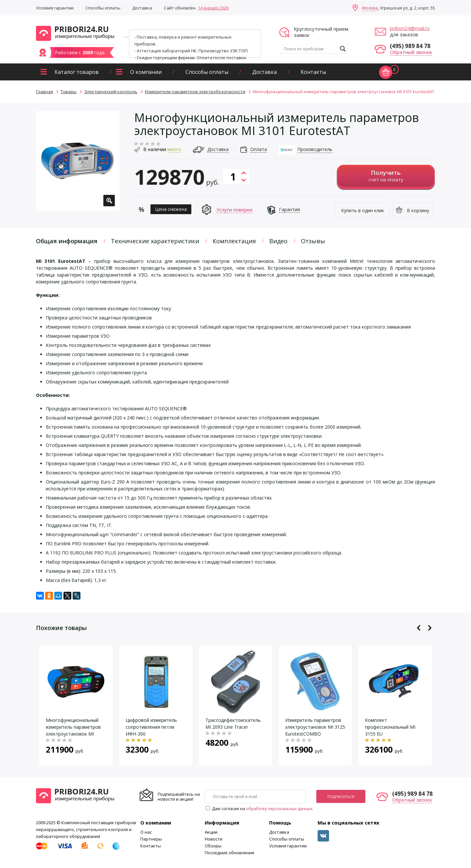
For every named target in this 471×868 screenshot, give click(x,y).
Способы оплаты (103, 8)
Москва (370, 8)
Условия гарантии (55, 8)
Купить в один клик (363, 210)
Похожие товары (61, 628)
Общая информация (67, 241)
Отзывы (313, 241)
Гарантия (289, 209)
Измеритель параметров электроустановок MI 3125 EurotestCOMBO (315, 727)
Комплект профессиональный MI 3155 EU (390, 727)
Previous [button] (419, 628)
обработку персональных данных (279, 809)
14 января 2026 (213, 8)
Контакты (313, 72)
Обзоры (213, 846)
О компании (146, 72)
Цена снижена (171, 209)
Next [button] (430, 628)
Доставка (142, 8)
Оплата (259, 149)
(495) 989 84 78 (410, 46)
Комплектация (234, 241)
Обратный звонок (411, 52)
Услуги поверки (235, 210)
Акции (211, 832)
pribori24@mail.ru (410, 28)
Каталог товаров (77, 72)
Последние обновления (229, 853)
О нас (146, 832)
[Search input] (310, 49)
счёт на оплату (386, 176)
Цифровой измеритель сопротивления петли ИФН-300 (151, 727)
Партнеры (151, 839)
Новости (214, 839)
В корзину (418, 210)
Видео (278, 241)
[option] (78, 161)
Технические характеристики (155, 241)
